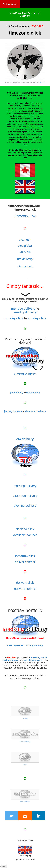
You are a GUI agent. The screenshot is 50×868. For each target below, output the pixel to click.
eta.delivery (25, 439)
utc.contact (25, 266)
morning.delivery (25, 486)
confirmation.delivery (25, 374)
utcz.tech (25, 240)
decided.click (25, 529)
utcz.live (25, 252)
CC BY (43, 82)
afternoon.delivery (25, 496)
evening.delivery (25, 506)
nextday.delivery (33, 660)
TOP (4, 866)
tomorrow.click (25, 556)
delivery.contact (25, 589)
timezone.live (25, 216)
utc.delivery (25, 259)
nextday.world (39, 657)
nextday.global (10, 660)
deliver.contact (25, 562)
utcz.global (25, 246)
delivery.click (25, 583)
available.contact (25, 535)
